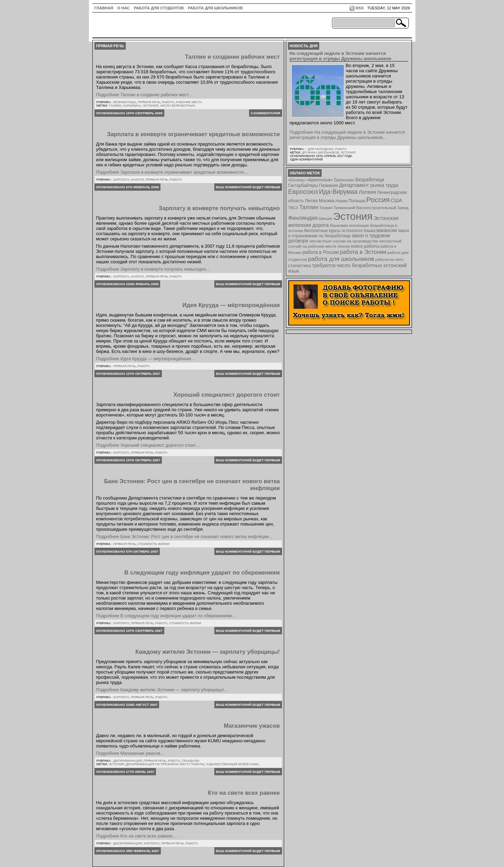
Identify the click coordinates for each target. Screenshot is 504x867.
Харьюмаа (132, 106)
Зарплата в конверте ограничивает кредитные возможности (193, 134)
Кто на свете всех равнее (244, 793)
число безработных (177, 106)
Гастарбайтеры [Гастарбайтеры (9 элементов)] (303, 185)
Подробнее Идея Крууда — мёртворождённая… (146, 359)
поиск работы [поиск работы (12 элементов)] (365, 246)
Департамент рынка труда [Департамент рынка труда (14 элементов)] (369, 185)
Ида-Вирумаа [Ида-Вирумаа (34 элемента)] (338, 192)
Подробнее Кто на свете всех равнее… (137, 836)
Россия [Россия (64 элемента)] (378, 200)
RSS (360, 8)
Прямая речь (149, 102)
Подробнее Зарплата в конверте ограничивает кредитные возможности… (172, 172)
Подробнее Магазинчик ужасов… (131, 753)
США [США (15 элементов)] (396, 200)
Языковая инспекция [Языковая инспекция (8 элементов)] (349, 225)
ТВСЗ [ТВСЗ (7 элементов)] (293, 208)
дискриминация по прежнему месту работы (165, 764)
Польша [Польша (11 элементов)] (357, 201)
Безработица (125, 102)
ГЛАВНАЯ (104, 8)
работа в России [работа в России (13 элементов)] (321, 252)
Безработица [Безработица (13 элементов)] (370, 180)
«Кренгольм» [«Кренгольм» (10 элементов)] (320, 180)
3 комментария (266, 113)
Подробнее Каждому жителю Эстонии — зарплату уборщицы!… (162, 690)
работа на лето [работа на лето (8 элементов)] (389, 259)
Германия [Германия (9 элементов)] (328, 185)
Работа (168, 102)
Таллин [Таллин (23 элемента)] (309, 207)
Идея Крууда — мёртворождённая (231, 305)
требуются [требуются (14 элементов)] (324, 265)
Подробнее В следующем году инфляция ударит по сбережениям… (166, 616)
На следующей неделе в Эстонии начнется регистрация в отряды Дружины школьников (341, 56)
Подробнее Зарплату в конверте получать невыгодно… (153, 269)
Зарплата (121, 180)
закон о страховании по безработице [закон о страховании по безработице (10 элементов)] (349, 233)
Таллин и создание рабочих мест (232, 57)
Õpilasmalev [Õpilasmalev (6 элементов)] (344, 180)
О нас (124, 8)
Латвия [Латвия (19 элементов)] (367, 192)
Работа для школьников (215, 8)
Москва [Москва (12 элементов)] (327, 201)
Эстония (150, 106)
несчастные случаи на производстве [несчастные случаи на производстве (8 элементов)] (344, 241)
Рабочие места (189, 102)
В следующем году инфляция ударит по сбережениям (202, 573)
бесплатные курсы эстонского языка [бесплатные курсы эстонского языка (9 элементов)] (340, 231)
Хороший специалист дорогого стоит (226, 395)
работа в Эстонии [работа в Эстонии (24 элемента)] (363, 252)
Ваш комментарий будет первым (248, 187)
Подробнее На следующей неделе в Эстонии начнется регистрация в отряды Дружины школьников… (347, 135)
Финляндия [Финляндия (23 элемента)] (303, 218)
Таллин (115, 106)
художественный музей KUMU (232, 764)
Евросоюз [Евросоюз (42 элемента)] (303, 192)
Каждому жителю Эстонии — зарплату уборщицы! (208, 652)
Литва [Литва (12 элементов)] (311, 201)
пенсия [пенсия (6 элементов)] (344, 246)
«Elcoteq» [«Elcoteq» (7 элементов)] (297, 180)
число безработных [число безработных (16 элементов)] (359, 265)
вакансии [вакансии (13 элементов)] (387, 230)
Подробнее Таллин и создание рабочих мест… (145, 95)
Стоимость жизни (154, 544)
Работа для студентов (159, 8)
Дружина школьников (320, 152)
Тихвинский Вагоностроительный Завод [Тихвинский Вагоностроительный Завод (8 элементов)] (371, 208)
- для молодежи (320, 149)
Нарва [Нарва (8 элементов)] (341, 201)
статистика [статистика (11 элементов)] (300, 266)
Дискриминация (127, 761)
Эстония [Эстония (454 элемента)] (353, 216)
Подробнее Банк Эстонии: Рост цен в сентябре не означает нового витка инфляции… (185, 536)
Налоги (137, 180)
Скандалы (190, 761)
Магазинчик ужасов (252, 726)
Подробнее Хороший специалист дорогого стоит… (148, 445)
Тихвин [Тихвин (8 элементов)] (326, 208)
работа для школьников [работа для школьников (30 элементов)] (341, 259)
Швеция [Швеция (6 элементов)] (325, 218)
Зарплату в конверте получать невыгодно (219, 208)
